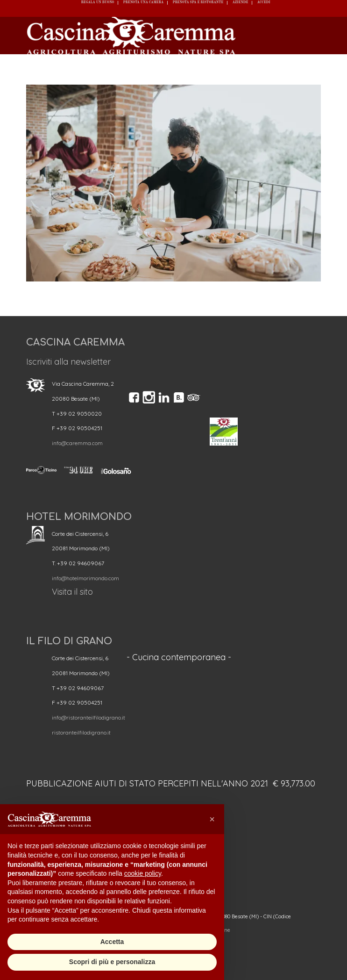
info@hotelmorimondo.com (85, 578)
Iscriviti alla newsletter (68, 362)
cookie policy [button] (143, 873)
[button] (212, 819)
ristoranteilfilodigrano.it (81, 732)
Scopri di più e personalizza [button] (112, 962)
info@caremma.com (77, 443)
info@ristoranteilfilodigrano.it (89, 717)
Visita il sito (72, 592)
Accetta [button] (112, 942)
